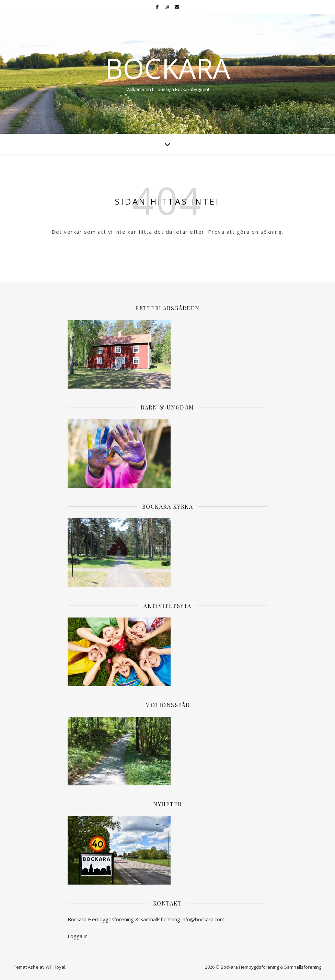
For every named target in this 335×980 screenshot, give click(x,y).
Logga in (78, 936)
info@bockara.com (203, 919)
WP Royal (55, 967)
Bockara (168, 68)
